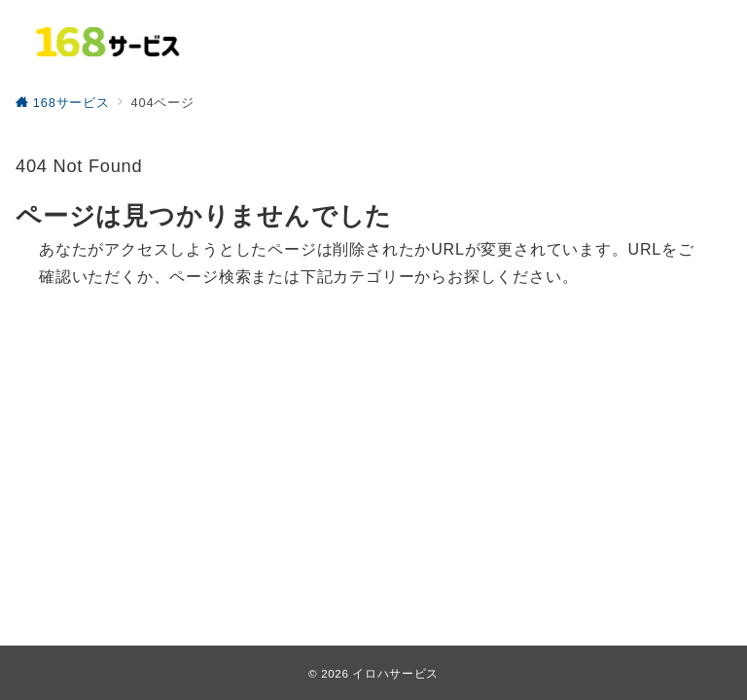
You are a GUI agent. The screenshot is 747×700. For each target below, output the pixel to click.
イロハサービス (395, 673)
